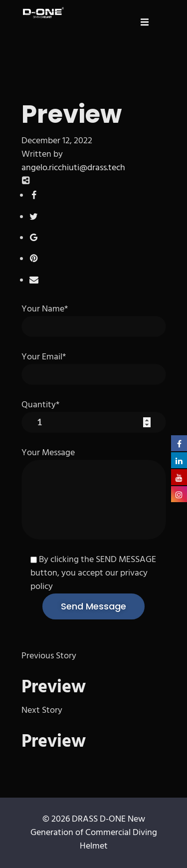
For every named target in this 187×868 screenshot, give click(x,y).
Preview (54, 688)
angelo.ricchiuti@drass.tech (73, 168)
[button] (145, 22)
